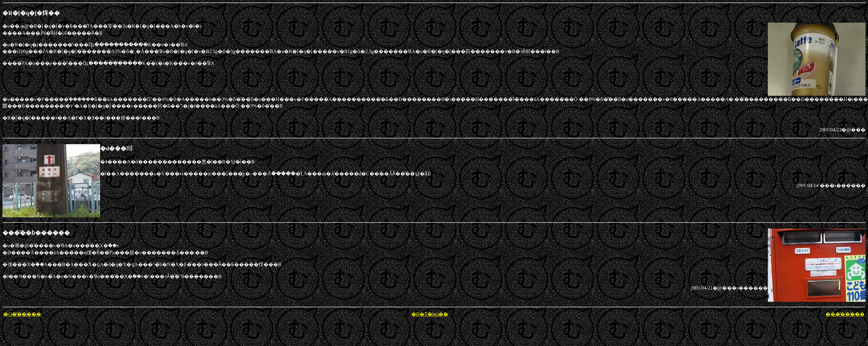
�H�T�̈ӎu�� (430, 314)
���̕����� (845, 314)
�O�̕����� (22, 314)
